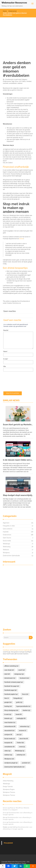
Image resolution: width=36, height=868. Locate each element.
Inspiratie (6, 532)
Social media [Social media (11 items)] (10, 739)
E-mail (6, 359)
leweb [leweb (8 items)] (19, 714)
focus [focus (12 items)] (25, 694)
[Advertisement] (18, 36)
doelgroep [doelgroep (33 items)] (19, 674)
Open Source (7, 538)
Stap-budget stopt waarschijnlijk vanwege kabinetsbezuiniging (18, 495)
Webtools (6, 550)
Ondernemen (13, 11)
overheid (6, 83)
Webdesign (6, 544)
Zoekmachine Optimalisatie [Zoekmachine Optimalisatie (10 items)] (14, 767)
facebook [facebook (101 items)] (24, 678)
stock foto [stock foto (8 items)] (24, 739)
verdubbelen (13, 83)
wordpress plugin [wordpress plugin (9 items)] (11, 763)
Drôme (21, 239)
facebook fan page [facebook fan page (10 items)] (12, 686)
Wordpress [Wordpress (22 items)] (9, 759)
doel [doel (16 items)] (7, 674)
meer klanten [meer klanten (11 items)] (10, 722)
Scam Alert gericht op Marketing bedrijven (18, 425)
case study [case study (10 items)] (9, 670)
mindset (29, 81)
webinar (20, 83)
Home (5, 11)
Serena (5, 808)
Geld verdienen (8, 529)
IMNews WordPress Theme (18, 864)
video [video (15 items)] (7, 751)
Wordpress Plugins (9, 789)
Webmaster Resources (14, 3)
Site (5, 366)
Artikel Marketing (8, 781)
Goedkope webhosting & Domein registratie (16, 650)
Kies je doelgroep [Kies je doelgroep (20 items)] (11, 710)
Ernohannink (9, 79)
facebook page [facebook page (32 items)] (11, 690)
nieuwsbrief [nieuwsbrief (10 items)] (9, 731)
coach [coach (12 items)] (22, 670)
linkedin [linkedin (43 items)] (8, 718)
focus (17, 81)
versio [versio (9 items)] (22, 747)
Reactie (6, 330)
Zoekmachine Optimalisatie (11, 556)
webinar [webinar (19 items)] (8, 755)
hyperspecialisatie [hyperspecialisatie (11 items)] (23, 706)
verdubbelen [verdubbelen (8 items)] (9, 747)
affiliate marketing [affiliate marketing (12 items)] (11, 666)
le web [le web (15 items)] (8, 714)
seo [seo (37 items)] (19, 735)
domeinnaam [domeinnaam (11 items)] (10, 678)
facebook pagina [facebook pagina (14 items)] (11, 694)
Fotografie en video (9, 526)
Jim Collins (22, 81)
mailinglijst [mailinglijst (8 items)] (21, 718)
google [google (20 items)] (8, 702)
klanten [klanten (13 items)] (26, 710)
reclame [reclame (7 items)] (23, 731)
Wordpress (6, 553)
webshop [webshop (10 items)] (21, 755)
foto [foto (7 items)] (7, 698)
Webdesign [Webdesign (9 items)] (20, 751)
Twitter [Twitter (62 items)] (20, 743)
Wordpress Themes (9, 792)
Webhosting (7, 547)
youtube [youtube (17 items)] (26, 763)
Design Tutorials (8, 787)
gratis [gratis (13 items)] (19, 702)
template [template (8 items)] (8, 743)
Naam (6, 351)
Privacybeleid (8, 843)
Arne (5, 813)
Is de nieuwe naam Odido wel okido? (18, 460)
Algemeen (6, 523)
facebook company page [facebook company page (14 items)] (14, 682)
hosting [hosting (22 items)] (8, 706)
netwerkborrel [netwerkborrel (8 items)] (10, 726)
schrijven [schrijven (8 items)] (8, 735)
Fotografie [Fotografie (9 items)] (18, 698)
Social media (7, 541)
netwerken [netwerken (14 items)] (25, 726)
